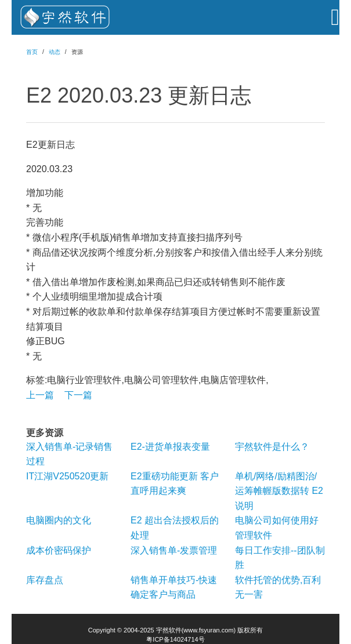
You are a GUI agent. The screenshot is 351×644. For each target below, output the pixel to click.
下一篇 (78, 395)
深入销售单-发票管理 (174, 550)
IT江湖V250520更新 (67, 476)
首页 (32, 52)
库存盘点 (45, 580)
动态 (55, 52)
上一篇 (40, 395)
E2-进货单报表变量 (170, 447)
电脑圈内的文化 (59, 520)
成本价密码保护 (59, 550)
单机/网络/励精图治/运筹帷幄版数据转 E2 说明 (279, 491)
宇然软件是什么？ (272, 447)
